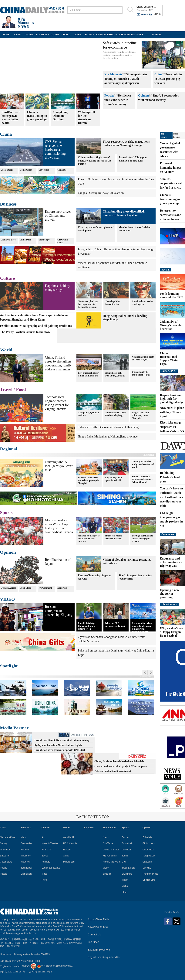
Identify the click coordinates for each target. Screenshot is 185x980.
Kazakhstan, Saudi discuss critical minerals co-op (62, 740)
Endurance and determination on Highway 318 (171, 562)
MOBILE (156, 35)
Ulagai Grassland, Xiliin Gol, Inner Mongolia (141, 415)
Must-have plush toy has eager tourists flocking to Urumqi (88, 304)
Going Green (26, 170)
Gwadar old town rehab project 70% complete (121, 766)
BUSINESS (42, 35)
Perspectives (149, 856)
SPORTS (89, 35)
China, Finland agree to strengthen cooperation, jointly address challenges (58, 363)
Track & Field (128, 868)
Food (21, 389)
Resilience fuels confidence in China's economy (118, 100)
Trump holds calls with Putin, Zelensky (115, 374)
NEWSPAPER (135, 35)
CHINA (18, 35)
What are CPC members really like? (115, 625)
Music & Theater (50, 843)
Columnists (168, 534)
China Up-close (8, 240)
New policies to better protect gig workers (168, 79)
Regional (9, 449)
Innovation (5, 850)
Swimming (127, 874)
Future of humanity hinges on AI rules (95, 577)
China (158, 74)
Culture (8, 278)
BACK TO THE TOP (92, 817)
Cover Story (6, 862)
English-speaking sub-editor (104, 957)
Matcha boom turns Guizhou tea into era (135, 229)
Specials (107, 874)
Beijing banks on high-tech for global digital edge (172, 399)
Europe (67, 850)
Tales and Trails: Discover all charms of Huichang (108, 427)
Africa (66, 856)
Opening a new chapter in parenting (170, 594)
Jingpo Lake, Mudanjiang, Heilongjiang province (108, 436)
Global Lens (149, 843)
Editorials (62, 588)
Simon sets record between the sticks (114, 537)
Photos (3, 874)
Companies (27, 843)
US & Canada (70, 843)
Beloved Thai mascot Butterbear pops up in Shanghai (89, 480)
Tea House (62, 170)
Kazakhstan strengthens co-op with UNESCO (59, 750)
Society (4, 843)
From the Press (150, 874)
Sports (6, 512)
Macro (24, 837)
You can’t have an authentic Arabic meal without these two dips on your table (172, 497)
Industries (26, 856)
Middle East (69, 862)
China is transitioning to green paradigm (170, 199)
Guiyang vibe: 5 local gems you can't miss (59, 466)
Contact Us (94, 934)
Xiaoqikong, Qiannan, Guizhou (89, 414)
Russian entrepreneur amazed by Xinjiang (59, 611)
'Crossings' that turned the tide (113, 303)
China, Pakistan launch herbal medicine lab (119, 761)
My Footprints (110, 856)
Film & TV (46, 850)
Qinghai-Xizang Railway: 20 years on (101, 193)
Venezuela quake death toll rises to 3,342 (143, 358)
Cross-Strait (7, 170)
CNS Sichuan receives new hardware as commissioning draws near (55, 150)
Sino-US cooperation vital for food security (135, 577)
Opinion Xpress (8, 588)
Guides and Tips (111, 850)
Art (43, 837)
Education (5, 856)
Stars (124, 892)
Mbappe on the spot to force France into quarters (89, 539)
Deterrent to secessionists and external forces (171, 215)
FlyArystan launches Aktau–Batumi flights (58, 745)
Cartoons (147, 862)
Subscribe (142, 10)
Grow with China (63, 241)
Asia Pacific (69, 837)
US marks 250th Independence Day (141, 373)
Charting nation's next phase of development (96, 229)
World (6, 350)
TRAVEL (66, 35)
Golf (124, 862)
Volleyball (127, 850)
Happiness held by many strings (57, 288)
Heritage (46, 862)
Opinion (143, 95)
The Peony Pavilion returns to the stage (25, 332)
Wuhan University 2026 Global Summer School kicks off (142, 479)
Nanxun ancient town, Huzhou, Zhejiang (116, 414)
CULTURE (54, 35)
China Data (25, 240)
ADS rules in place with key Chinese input (172, 412)
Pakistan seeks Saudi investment (113, 771)
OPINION (101, 35)
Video (44, 874)
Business (8, 204)
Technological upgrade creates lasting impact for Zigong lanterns (57, 403)
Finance (25, 850)
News (106, 837)
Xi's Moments (113, 74)
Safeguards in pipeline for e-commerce (120, 45)
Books (45, 856)
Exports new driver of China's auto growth (58, 216)
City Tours (108, 843)
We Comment (45, 588)
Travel (6, 389)
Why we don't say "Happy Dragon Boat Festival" (171, 632)
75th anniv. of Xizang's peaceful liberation (171, 325)
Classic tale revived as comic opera (143, 303)
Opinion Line (149, 880)
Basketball (127, 843)
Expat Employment (99, 950)
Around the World (112, 862)
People (3, 868)
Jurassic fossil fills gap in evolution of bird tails (133, 159)
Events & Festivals (51, 868)
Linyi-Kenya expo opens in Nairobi (114, 479)
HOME (6, 35)
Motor (125, 880)
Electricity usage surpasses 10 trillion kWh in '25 (172, 427)
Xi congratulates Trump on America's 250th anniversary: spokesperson (126, 79)
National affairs (8, 837)
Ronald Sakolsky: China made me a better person (86, 626)
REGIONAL (113, 35)
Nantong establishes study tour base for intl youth (143, 464)
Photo (44, 880)
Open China (25, 588)
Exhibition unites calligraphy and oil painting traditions (36, 326)
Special (165, 270)
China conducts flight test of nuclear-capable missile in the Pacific (95, 161)
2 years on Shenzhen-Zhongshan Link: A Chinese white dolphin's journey (142, 627)
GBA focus (44, 170)
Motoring (25, 862)
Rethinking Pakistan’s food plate (170, 477)
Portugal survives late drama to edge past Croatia (142, 539)
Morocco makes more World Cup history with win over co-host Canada (59, 526)
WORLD (30, 35)
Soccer (125, 837)
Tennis (125, 856)
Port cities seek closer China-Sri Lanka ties (88, 374)
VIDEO (77, 35)
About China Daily (98, 919)
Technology (44, 240)
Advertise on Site (98, 927)
